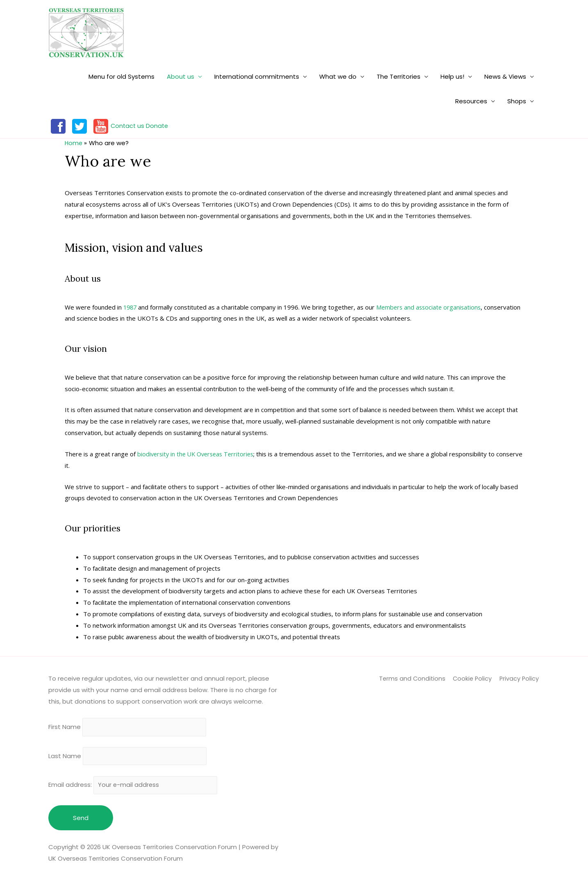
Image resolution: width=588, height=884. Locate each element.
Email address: (136, 788)
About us (180, 76)
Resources (471, 101)
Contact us (128, 126)
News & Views (505, 76)
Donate (159, 126)
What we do (338, 76)
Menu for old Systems (121, 76)
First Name (65, 728)
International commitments (257, 76)
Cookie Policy (472, 678)
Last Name (65, 758)
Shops (517, 101)
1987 (131, 307)
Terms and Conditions (410, 678)
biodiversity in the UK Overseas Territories (199, 454)
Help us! (452, 76)
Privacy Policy (520, 678)
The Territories (398, 76)
